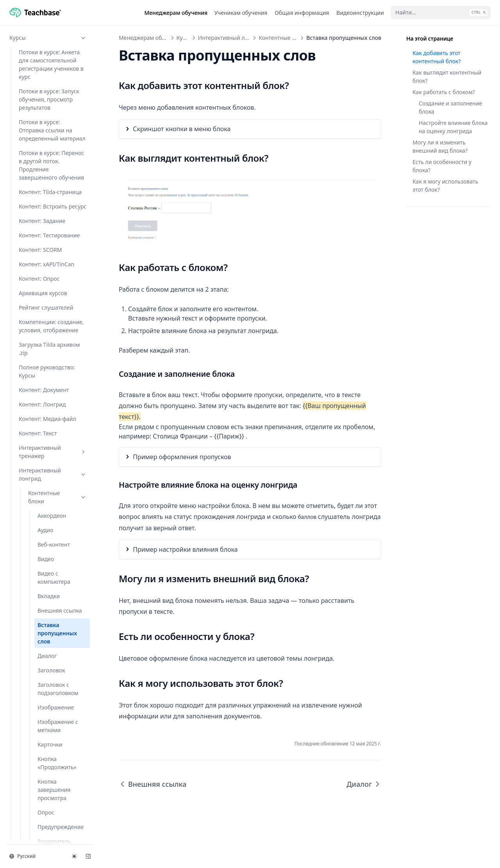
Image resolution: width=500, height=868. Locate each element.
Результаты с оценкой (54, 405)
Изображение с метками (58, 234)
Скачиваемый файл (56, 428)
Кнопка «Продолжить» (57, 271)
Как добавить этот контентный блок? (437, 57)
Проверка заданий (48, 770)
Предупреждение (61, 335)
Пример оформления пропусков (182, 457)
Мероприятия (48, 756)
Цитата (47, 556)
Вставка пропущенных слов (57, 142)
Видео (46, 67)
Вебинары (48, 727)
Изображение (56, 216)
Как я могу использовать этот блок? (445, 185)
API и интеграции (48, 814)
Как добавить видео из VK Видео (55, 626)
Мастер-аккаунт (48, 828)
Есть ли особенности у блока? (442, 166)
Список (47, 475)
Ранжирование (57, 364)
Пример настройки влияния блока (185, 549)
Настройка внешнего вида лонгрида (56, 649)
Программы (48, 741)
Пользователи (48, 785)
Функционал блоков (57, 589)
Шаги (45, 570)
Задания (48, 698)
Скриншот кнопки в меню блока (182, 129)
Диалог (47, 164)
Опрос (46, 321)
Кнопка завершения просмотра (54, 298)
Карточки (50, 253)
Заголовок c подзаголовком (58, 197)
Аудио (46, 38)
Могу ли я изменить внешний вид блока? (440, 146)
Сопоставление (58, 461)
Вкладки (49, 104)
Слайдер (49, 446)
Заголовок (51, 179)
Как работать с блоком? (444, 92)
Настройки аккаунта (48, 799)
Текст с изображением (57, 523)
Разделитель (54, 350)
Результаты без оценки (57, 383)
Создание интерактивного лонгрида (49, 675)
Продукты (48, 842)
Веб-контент (54, 53)
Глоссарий (42, 607)
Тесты (48, 712)
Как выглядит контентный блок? (447, 77)
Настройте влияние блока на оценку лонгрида (453, 127)
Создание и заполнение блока (450, 107)
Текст (45, 504)
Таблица (49, 490)
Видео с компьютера (54, 86)
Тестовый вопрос (60, 541)
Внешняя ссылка (60, 119)
